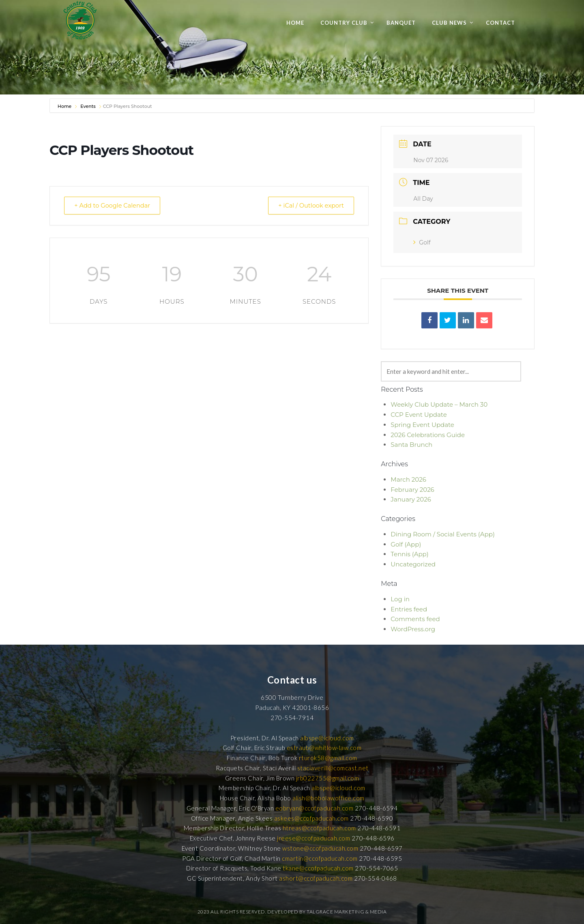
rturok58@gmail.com (328, 758)
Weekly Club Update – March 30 (439, 404)
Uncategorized (413, 564)
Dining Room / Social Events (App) (443, 534)
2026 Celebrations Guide (428, 435)
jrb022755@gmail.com (328, 778)
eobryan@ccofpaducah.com (315, 808)
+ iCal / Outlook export (309, 205)
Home (295, 23)
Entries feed (409, 609)
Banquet (401, 23)
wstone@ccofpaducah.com (320, 848)
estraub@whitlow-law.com (324, 748)
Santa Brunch (411, 445)
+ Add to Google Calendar (115, 205)
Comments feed (415, 619)
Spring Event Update (422, 425)
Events (88, 106)
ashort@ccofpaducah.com (316, 878)
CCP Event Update (419, 415)
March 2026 (408, 479)
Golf (422, 242)
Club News (449, 23)
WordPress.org (413, 629)
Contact (500, 23)
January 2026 (411, 499)
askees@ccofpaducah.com (311, 818)
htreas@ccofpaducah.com (319, 828)
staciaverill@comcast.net (333, 768)
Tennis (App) (409, 554)
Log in (400, 599)
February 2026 (412, 490)
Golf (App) (406, 544)
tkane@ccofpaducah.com (318, 868)
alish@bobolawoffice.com (328, 798)
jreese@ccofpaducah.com (313, 838)
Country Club (344, 23)
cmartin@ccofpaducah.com (320, 858)
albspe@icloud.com (327, 738)
